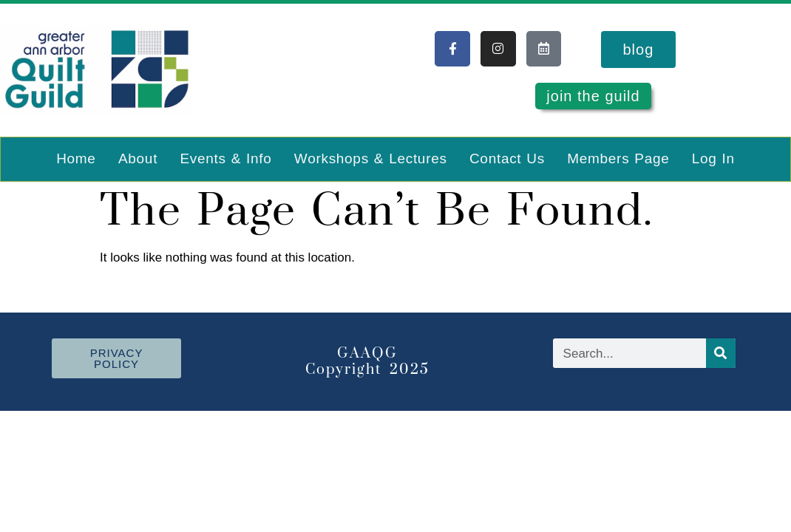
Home (76, 158)
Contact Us (507, 158)
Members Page (618, 158)
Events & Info (225, 158)
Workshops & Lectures (371, 158)
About (138, 158)
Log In (713, 158)
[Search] (721, 353)
